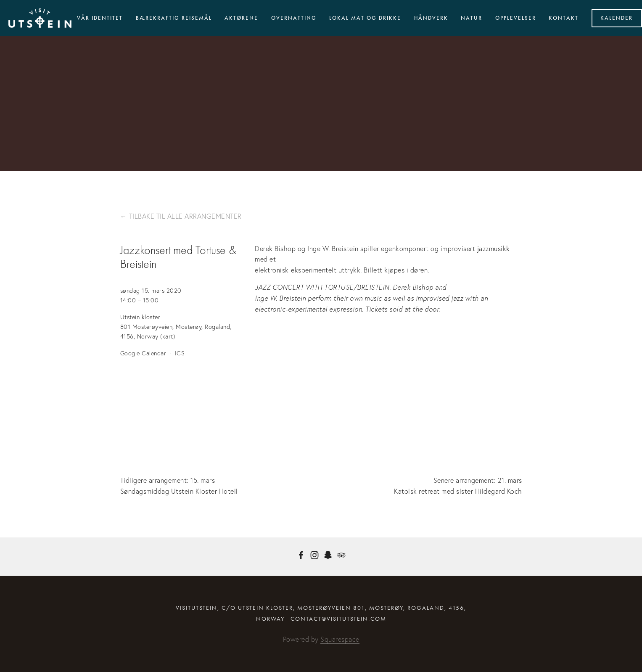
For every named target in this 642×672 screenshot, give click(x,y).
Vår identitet (100, 18)
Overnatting (294, 18)
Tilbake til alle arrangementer (185, 216)
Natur (472, 18)
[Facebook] (301, 555)
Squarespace (340, 639)
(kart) (168, 336)
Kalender (617, 18)
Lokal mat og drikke (365, 18)
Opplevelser (516, 18)
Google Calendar (143, 353)
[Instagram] (314, 555)
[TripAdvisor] (341, 555)
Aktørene (241, 18)
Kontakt (564, 18)
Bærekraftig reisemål (174, 18)
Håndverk (431, 18)
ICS (180, 353)
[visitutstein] (328, 555)
